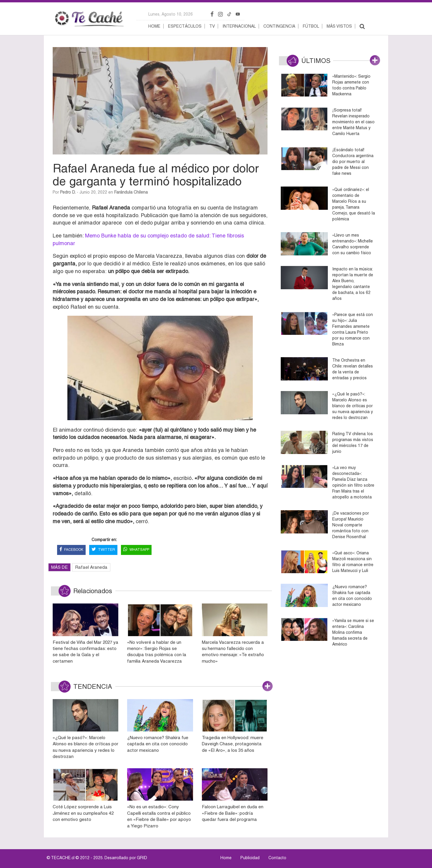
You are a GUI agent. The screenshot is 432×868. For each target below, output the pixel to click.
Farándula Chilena (131, 192)
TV (212, 26)
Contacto (277, 858)
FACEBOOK (71, 550)
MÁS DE (59, 567)
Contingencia (279, 26)
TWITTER (103, 550)
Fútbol (311, 26)
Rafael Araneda (91, 567)
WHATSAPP (136, 550)
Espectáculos (185, 26)
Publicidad (250, 858)
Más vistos (339, 26)
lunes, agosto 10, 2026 (171, 14)
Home (154, 26)
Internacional (239, 26)
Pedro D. (68, 192)
